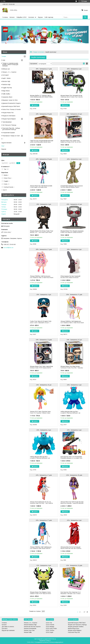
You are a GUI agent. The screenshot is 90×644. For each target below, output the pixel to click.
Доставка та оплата (8, 627)
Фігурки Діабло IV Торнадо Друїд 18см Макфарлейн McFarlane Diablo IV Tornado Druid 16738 (41, 97)
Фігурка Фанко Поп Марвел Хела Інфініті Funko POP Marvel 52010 (40, 593)
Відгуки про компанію (8, 630)
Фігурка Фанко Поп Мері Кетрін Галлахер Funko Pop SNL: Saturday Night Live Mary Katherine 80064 (72, 368)
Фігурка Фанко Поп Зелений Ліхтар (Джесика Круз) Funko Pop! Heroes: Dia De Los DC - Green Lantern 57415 (72, 97)
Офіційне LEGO (21, 17)
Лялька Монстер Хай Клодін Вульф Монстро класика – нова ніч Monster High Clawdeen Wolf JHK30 (72, 503)
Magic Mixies (6, 91)
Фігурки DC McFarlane (9, 116)
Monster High (6, 81)
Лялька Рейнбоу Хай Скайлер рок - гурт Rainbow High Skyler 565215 (41, 548)
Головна (5, 17)
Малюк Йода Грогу (74, 628)
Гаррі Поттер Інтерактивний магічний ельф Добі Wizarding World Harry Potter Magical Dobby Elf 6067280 (42, 142)
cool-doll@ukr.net (8, 248)
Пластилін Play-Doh (74, 632)
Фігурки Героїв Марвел (9, 119)
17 (84, 612)
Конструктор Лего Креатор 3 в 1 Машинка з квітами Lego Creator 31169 (71, 594)
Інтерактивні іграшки (8, 133)
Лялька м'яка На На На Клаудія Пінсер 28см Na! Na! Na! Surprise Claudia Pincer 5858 (71, 548)
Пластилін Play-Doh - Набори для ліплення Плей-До (11, 129)
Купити (35, 105)
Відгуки (40, 17)
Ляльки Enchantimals (30, 628)
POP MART (6, 75)
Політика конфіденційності (56, 642)
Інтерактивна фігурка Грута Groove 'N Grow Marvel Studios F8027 (72, 187)
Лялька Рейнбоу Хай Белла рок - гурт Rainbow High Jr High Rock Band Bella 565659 (42, 278)
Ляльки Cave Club (29, 630)
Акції (3, 146)
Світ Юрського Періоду (9, 125)
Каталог (12, 17)
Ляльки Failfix (28, 632)
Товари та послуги (38, 52)
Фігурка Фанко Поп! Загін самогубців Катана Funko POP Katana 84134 (41, 367)
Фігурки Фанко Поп (8, 113)
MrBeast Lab (6, 69)
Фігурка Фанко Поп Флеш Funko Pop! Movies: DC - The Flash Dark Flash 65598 (42, 232)
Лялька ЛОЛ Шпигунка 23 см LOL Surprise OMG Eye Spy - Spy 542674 (41, 503)
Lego (4, 60)
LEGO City (49, 623)
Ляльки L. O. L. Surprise (9, 72)
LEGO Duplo (50, 632)
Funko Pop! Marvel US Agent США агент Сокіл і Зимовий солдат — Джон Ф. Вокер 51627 (41, 323)
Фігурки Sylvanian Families (76, 627)
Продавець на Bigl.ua (45, 641)
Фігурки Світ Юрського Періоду (77, 625)
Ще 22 (5, 190)
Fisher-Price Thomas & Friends (11, 109)
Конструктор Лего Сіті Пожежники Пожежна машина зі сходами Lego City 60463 (71, 458)
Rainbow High (6, 85)
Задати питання (6, 143)
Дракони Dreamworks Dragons (11, 103)
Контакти (31, 17)
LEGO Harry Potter (51, 628)
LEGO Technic (50, 630)
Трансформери (7, 122)
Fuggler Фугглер (7, 88)
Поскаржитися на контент (42, 642)
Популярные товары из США (11, 136)
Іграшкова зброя (7, 97)
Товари (4, 56)
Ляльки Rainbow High (30, 625)
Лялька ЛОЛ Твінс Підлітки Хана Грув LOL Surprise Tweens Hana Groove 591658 (40, 413)
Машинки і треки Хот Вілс (10, 100)
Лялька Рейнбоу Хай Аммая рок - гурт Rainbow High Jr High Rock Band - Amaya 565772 (72, 323)
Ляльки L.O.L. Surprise (31, 623)
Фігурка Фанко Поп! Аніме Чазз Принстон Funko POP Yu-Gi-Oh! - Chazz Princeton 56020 (71, 142)
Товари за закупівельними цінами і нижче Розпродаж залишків (10, 65)
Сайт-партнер (49, 17)
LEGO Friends (50, 625)
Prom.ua (54, 639)
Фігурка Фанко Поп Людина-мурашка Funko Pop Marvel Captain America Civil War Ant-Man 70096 (72, 232)
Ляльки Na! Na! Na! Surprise (32, 627)
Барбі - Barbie (6, 78)
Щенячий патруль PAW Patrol (11, 106)
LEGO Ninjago (50, 627)
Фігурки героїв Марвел (75, 630)
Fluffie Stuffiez (6, 94)
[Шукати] (85, 17)
